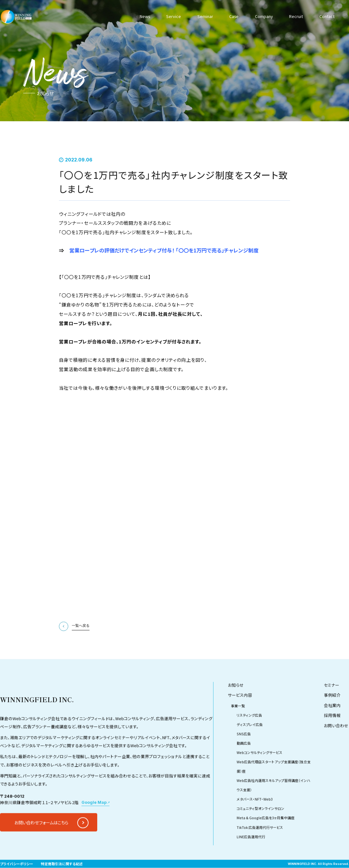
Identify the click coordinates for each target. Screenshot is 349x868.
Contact (327, 16)
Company (264, 16)
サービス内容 (240, 713)
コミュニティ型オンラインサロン (260, 827)
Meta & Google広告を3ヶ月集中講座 (266, 836)
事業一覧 (238, 724)
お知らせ (236, 703)
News (145, 16)
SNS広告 (244, 752)
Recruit (296, 16)
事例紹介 (332, 713)
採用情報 (332, 733)
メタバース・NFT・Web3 (255, 818)
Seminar (205, 16)
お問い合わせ (336, 744)
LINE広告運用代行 (251, 855)
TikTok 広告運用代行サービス (260, 846)
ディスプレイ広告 (250, 743)
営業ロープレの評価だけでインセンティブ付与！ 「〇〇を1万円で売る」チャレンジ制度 (164, 250)
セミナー (332, 703)
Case (234, 16)
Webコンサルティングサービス (259, 771)
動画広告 (244, 762)
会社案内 (332, 723)
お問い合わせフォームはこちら (41, 841)
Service (174, 16)
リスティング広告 (249, 733)
